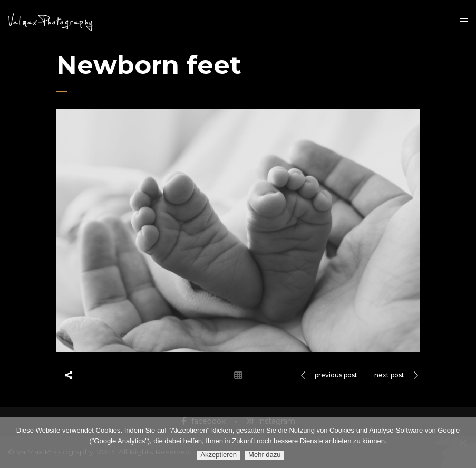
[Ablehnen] (463, 443)
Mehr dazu (264, 455)
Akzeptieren (218, 455)
